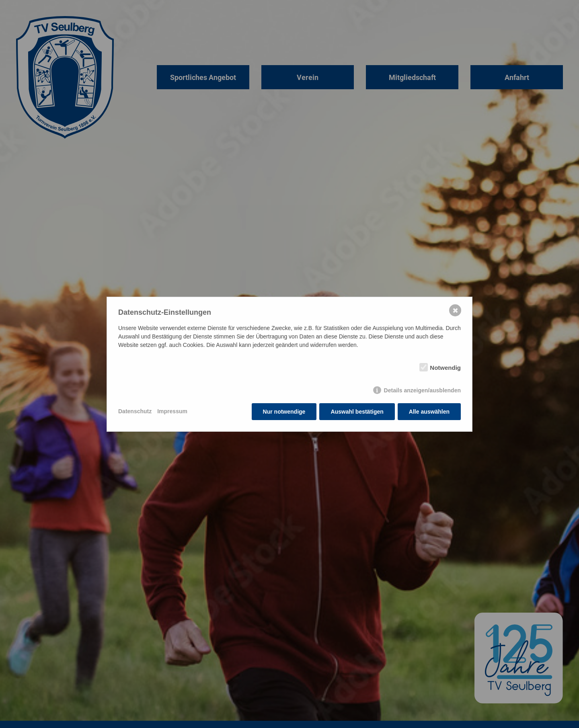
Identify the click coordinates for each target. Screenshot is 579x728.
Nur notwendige (284, 412)
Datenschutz (135, 411)
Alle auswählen (429, 412)
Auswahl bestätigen (357, 412)
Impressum (172, 411)
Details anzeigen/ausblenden (422, 390)
